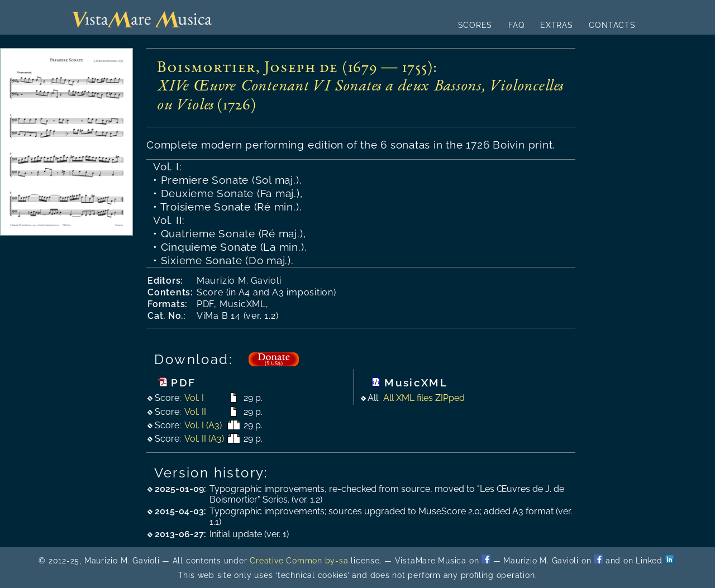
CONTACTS (612, 25)
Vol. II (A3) (204, 439)
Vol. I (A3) (203, 425)
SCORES (475, 25)
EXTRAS (557, 25)
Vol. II (195, 412)
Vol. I (194, 398)
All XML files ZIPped (424, 398)
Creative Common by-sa (299, 560)
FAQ (516, 25)
